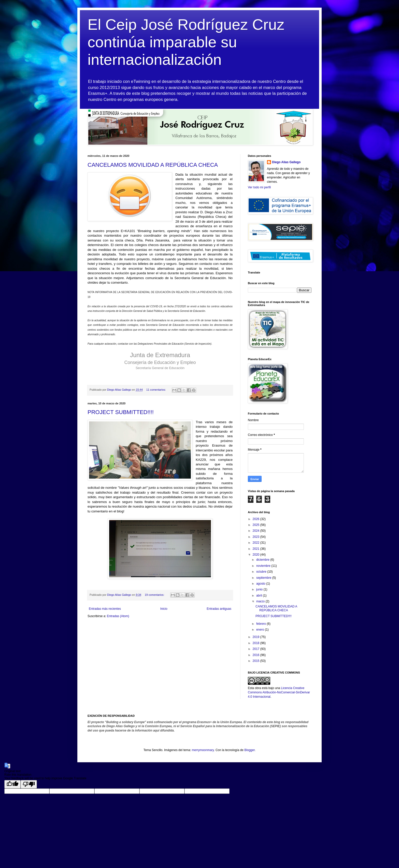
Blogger (250, 750)
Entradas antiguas (219, 609)
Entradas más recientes (105, 609)
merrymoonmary (203, 750)
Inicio (164, 609)
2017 (256, 649)
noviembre (264, 566)
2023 (256, 537)
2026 (256, 519)
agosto (261, 584)
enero (261, 630)
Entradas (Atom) (118, 616)
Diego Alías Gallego (286, 162)
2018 (256, 643)
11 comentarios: (156, 390)
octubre (262, 572)
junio (260, 589)
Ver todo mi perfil (259, 187)
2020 (256, 555)
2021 (256, 549)
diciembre (263, 560)
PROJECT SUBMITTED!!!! (121, 412)
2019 (256, 637)
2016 (256, 655)
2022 (256, 543)
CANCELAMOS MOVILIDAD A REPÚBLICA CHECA (153, 165)
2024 (256, 531)
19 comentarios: (155, 595)
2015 (256, 661)
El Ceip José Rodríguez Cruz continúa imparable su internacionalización (186, 42)
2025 (256, 525)
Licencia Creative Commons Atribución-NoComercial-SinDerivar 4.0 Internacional (279, 692)
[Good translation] (12, 784)
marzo (261, 601)
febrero (261, 624)
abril (260, 596)
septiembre (264, 578)
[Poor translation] (29, 784)
